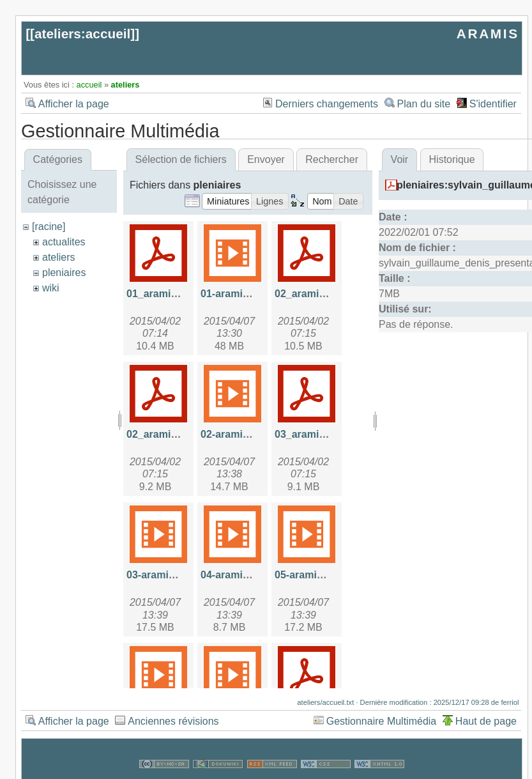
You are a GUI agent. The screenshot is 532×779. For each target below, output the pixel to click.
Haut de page (486, 721)
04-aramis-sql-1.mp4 (250, 575)
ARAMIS (488, 34)
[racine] (49, 227)
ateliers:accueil (82, 34)
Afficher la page (74, 104)
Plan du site (424, 104)
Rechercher (332, 159)
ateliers (125, 85)
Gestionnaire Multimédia (382, 721)
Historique (452, 159)
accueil (89, 85)
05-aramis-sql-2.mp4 (324, 575)
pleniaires (64, 273)
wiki (51, 288)
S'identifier (493, 104)
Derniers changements (327, 104)
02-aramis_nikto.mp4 (251, 434)
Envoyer (266, 159)
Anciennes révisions (173, 721)
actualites (64, 242)
